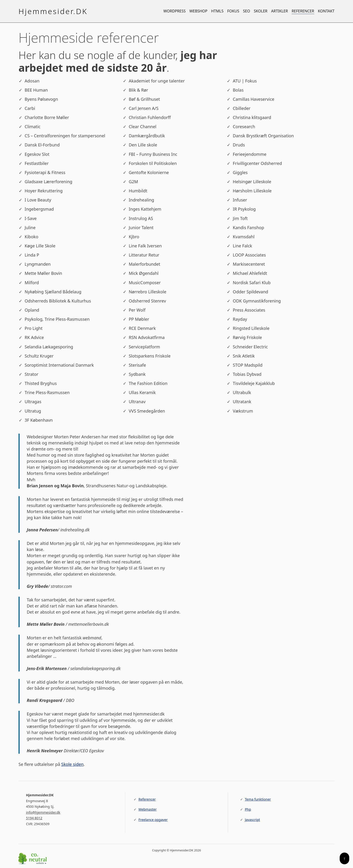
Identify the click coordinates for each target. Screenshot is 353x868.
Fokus (233, 11)
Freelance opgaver (153, 820)
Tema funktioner (258, 799)
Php (248, 809)
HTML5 (217, 11)
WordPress (175, 11)
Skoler (261, 11)
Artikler (279, 11)
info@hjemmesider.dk (43, 812)
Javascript (252, 820)
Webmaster (148, 809)
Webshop (198, 11)
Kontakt (326, 11)
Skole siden (72, 764)
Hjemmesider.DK (53, 11)
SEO (246, 11)
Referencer (303, 11)
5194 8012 (34, 818)
